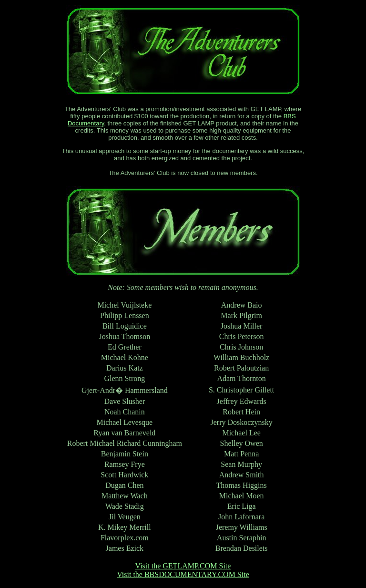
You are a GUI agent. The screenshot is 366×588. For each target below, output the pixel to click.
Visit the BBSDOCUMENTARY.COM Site (183, 574)
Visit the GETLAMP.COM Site (183, 566)
